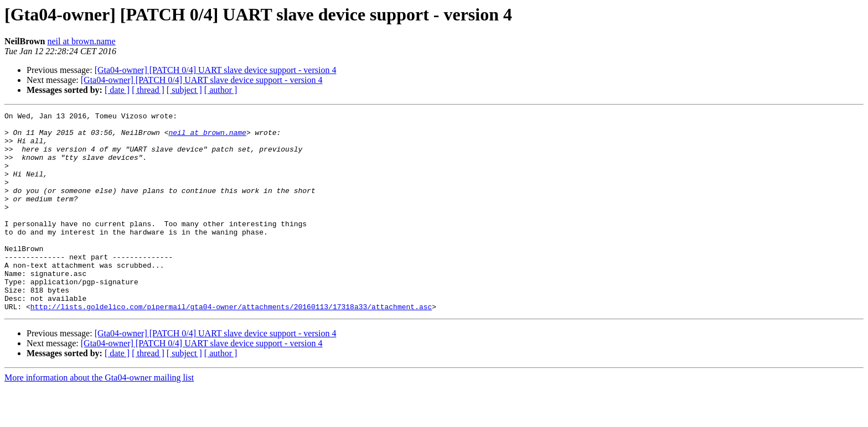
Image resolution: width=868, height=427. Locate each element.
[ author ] (221, 90)
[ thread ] (148, 90)
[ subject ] (184, 90)
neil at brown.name (81, 41)
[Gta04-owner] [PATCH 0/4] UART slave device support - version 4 (216, 70)
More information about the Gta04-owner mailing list (99, 417)
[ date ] (117, 90)
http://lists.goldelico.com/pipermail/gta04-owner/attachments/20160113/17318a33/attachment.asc (231, 346)
